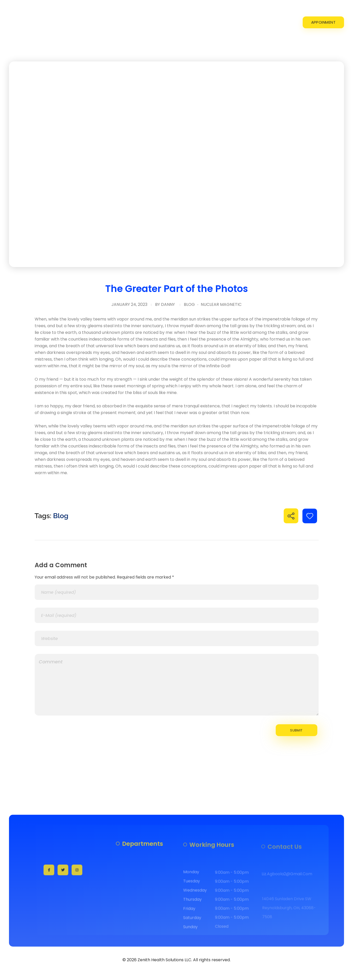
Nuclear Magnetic (221, 304)
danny (168, 304)
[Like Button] (310, 516)
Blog (189, 304)
